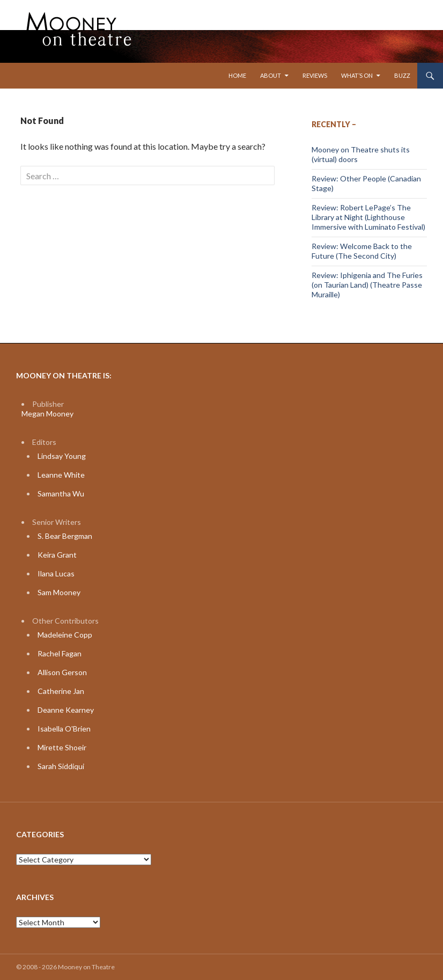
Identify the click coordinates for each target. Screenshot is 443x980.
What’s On (357, 75)
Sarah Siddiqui (61, 766)
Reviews (315, 75)
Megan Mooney (47, 414)
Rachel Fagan (60, 653)
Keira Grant (57, 555)
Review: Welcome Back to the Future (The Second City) (362, 251)
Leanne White (61, 475)
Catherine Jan (61, 691)
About (271, 75)
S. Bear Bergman (65, 536)
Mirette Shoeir (62, 747)
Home (237, 75)
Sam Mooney (59, 592)
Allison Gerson (62, 672)
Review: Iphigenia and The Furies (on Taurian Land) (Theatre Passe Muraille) (367, 285)
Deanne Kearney (66, 710)
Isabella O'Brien (64, 729)
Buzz (402, 75)
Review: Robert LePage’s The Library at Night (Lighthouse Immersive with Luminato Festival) (368, 217)
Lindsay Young (62, 456)
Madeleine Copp (65, 635)
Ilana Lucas (56, 573)
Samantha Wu (61, 493)
